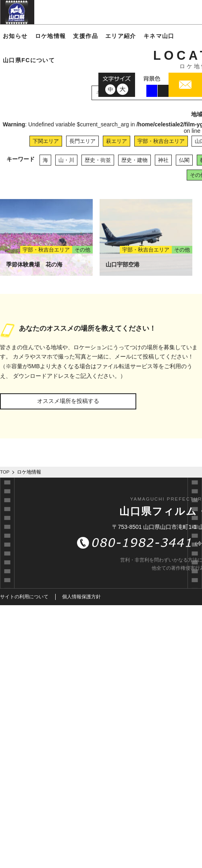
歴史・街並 (98, 160)
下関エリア (46, 141)
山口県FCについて (29, 60)
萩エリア (117, 141)
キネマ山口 (159, 36)
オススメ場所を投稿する (68, 401)
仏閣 (184, 160)
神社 (163, 160)
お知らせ (15, 36)
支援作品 (85, 36)
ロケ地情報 (51, 36)
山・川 (66, 160)
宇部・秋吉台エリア (161, 141)
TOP (5, 472)
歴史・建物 (134, 160)
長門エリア (82, 141)
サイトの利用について (24, 597)
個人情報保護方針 (81, 597)
